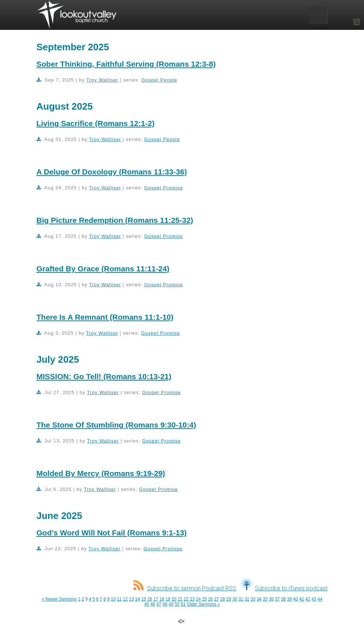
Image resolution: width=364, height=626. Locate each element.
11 (119, 599)
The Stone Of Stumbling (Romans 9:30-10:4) (116, 425)
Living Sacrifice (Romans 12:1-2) (95, 123)
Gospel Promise (163, 188)
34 (259, 599)
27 (216, 599)
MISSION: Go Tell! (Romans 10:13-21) (104, 376)
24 (198, 599)
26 (210, 599)
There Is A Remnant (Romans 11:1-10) (105, 317)
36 (271, 599)
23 (192, 599)
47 (159, 604)
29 (229, 599)
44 (320, 599)
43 (314, 599)
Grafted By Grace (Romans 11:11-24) (103, 269)
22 (186, 599)
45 (147, 604)
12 (125, 599)
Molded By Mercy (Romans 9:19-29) (101, 473)
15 (144, 599)
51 (183, 604)
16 (149, 599)
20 (174, 599)
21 (180, 599)
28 (223, 599)
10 (113, 599)
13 (131, 599)
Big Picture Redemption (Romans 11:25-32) (115, 220)
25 (204, 599)
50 (177, 604)
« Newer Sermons (59, 599)
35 (265, 599)
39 (290, 599)
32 (247, 599)
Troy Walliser (102, 80)
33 (253, 599)
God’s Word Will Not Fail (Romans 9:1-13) (112, 533)
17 (156, 599)
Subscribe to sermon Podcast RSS (185, 588)
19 (168, 599)
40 (295, 599)
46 (153, 604)
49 (171, 604)
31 (241, 599)
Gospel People (159, 80)
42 (308, 599)
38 (283, 599)
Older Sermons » (203, 604)
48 (165, 604)
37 (277, 599)
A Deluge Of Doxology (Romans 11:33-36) (112, 172)
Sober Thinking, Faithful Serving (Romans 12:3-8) (126, 64)
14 (137, 599)
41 (302, 599)
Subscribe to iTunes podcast (284, 588)
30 (235, 599)
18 (162, 599)
